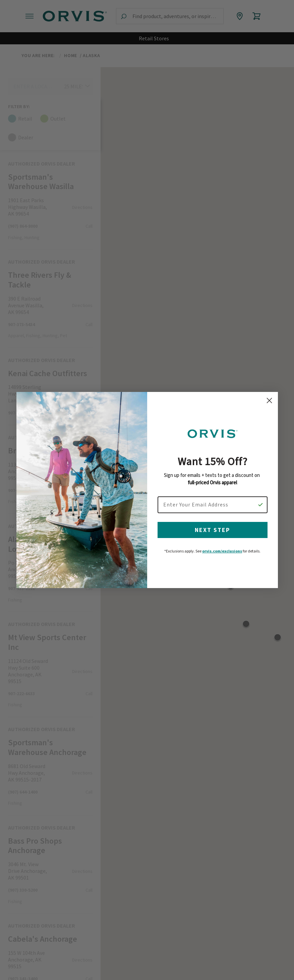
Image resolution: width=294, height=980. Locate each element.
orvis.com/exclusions (222, 557)
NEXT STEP (212, 536)
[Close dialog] (269, 406)
